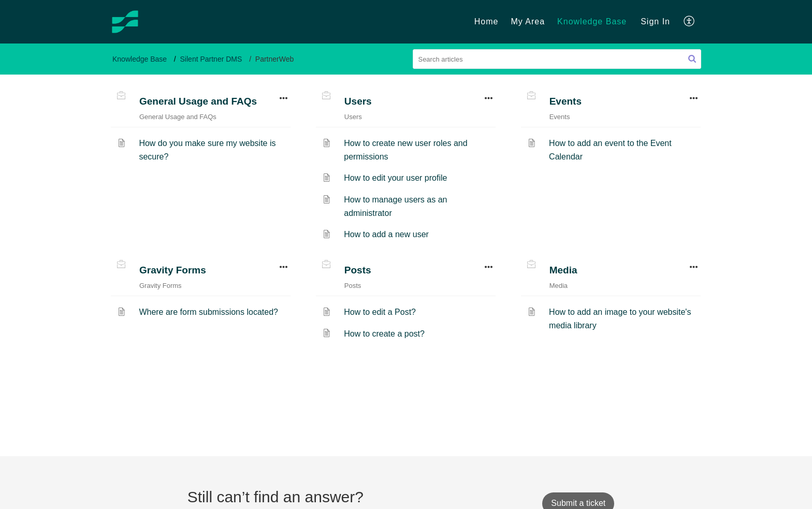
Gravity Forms (173, 270)
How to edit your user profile (395, 178)
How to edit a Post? (380, 312)
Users (358, 101)
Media (563, 270)
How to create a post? (384, 334)
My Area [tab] (528, 21)
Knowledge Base (140, 59)
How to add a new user (386, 234)
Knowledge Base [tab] (592, 21)
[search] (557, 59)
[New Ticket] (578, 503)
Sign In (655, 21)
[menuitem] (655, 22)
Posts (358, 270)
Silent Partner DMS (211, 59)
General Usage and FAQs (198, 101)
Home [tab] (487, 21)
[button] (692, 59)
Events (565, 101)
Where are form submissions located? (208, 312)
